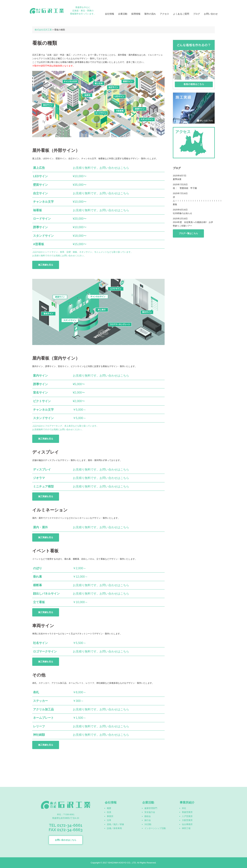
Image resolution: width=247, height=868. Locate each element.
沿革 (109, 820)
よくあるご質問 (181, 14)
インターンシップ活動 (155, 828)
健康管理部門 (151, 808)
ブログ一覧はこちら (188, 233)
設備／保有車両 (114, 828)
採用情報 (136, 14)
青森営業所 (187, 812)
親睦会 (148, 816)
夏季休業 (177, 179)
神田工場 (186, 828)
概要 (109, 808)
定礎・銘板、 (73, 252)
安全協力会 (150, 812)
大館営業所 (187, 820)
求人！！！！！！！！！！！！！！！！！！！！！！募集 (197, 201)
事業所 (110, 816)
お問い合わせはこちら (66, 840)
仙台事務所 (187, 824)
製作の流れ (150, 14)
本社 (184, 808)
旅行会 (148, 820)
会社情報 (110, 14)
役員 (109, 812)
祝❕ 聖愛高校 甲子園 (185, 188)
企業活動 (123, 14)
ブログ (197, 14)
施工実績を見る (46, 265)
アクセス (164, 14)
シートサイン (51, 252)
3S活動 (148, 824)
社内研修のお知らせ (182, 213)
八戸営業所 (187, 816)
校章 (62, 252)
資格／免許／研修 (115, 824)
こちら (125, 168)
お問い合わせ (211, 14)
